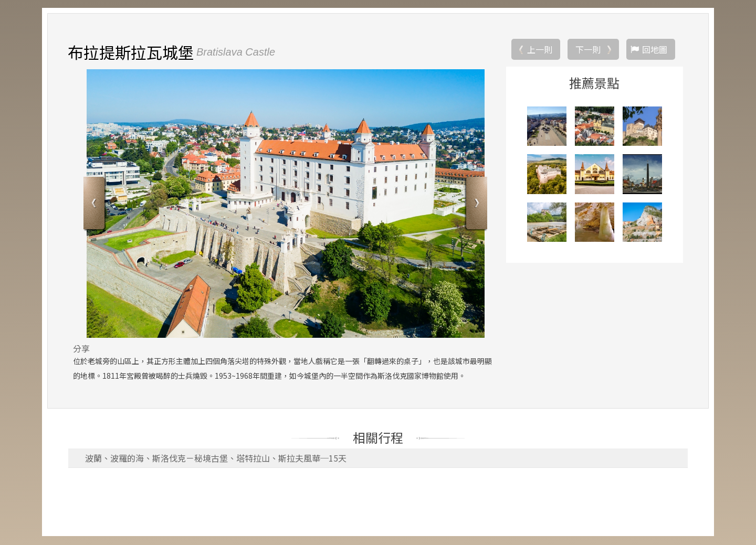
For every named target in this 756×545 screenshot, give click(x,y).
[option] (285, 204)
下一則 (588, 50)
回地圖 (655, 50)
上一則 (540, 50)
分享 (81, 349)
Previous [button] (95, 205)
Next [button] (475, 205)
